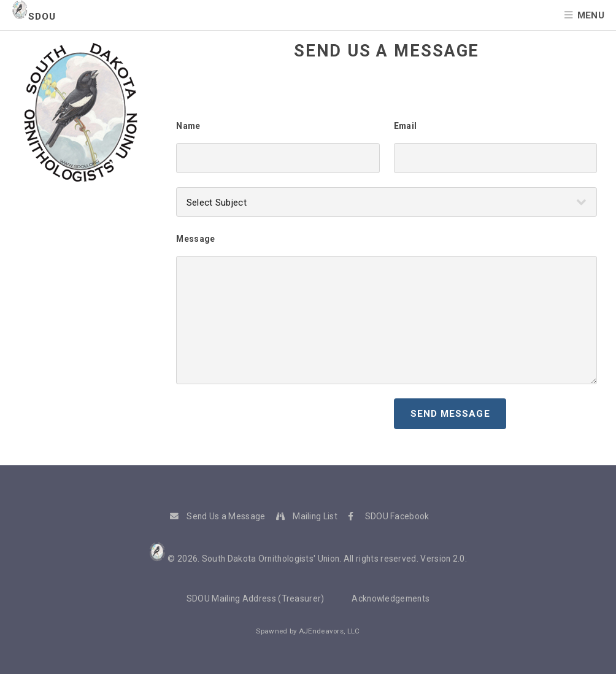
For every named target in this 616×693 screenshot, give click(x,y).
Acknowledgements (391, 598)
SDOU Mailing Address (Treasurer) (256, 598)
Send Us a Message (226, 516)
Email (406, 126)
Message (195, 239)
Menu (591, 15)
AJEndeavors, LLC (329, 631)
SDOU (34, 17)
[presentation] (269, 422)
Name (188, 126)
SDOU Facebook (397, 516)
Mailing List (315, 516)
